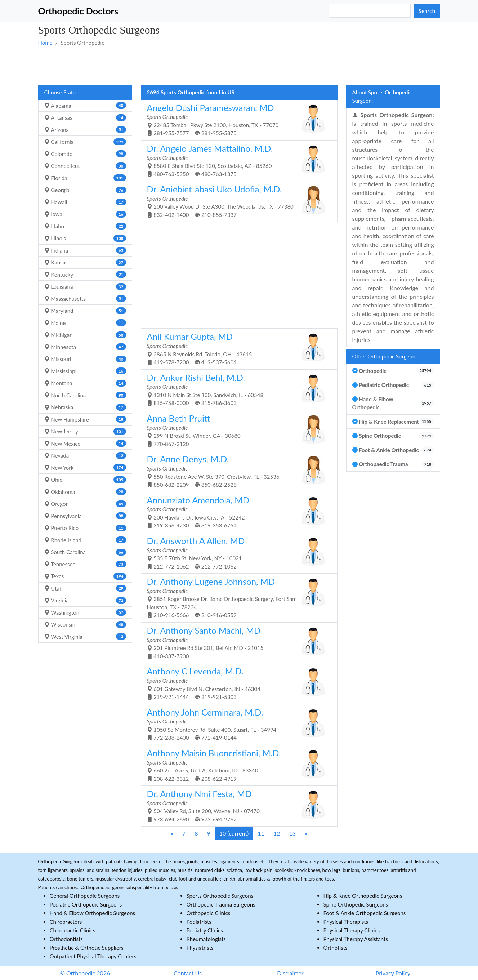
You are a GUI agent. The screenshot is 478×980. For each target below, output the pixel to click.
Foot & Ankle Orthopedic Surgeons (365, 913)
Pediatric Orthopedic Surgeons (86, 904)
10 (234, 833)
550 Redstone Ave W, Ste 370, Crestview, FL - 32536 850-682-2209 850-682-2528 (236, 471)
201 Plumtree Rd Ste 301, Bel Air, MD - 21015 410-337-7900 (236, 642)
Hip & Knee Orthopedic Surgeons (363, 896)
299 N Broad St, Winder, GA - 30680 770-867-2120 (236, 430)
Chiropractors (66, 922)
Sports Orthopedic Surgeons (220, 896)
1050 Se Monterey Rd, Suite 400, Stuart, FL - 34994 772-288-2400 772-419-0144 (236, 724)
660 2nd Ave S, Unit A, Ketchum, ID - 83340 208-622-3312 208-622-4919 (236, 765)
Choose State (60, 92)
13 (293, 833)
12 (277, 833)
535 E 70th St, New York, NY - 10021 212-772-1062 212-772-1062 (236, 553)
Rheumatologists (206, 939)
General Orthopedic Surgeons (85, 896)
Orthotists (336, 948)
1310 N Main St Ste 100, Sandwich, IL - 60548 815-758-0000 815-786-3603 (236, 389)
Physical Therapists (346, 922)
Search (427, 11)
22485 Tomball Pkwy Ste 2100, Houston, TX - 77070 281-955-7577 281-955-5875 (236, 119)
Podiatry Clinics (205, 930)
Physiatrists (200, 948)
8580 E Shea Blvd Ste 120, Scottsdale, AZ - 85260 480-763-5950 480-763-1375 (236, 160)
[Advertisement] (239, 65)
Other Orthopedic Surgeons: (386, 356)
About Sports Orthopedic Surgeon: (382, 96)
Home (45, 43)
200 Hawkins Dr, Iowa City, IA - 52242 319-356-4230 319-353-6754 (236, 512)
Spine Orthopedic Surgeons (356, 904)
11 (261, 833)
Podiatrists (199, 922)
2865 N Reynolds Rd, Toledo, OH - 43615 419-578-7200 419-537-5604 (236, 348)
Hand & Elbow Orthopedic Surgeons (93, 913)
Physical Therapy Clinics (352, 930)
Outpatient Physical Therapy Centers (93, 956)
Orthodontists (66, 939)
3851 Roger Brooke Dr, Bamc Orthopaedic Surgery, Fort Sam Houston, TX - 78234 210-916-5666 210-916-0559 (236, 597)
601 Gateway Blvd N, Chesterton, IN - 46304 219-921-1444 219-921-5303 (236, 683)
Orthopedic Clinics (209, 913)
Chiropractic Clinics (73, 930)
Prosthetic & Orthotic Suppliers (87, 948)
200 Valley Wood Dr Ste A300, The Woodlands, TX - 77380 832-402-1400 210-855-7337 (236, 201)
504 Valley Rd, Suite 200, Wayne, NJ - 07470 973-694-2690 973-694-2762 (236, 805)
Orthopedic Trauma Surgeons (221, 904)
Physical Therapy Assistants (356, 939)
